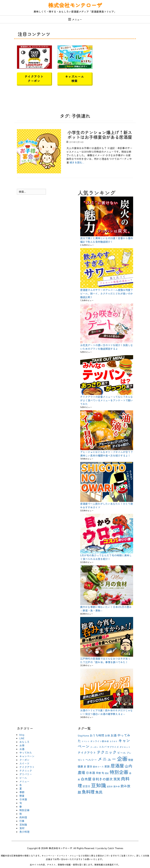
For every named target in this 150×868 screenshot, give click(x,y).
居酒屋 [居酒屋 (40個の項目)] (117, 766)
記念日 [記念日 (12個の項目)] (86, 786)
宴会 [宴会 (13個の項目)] (90, 766)
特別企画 (24, 810)
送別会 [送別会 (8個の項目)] (110, 786)
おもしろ (24, 742)
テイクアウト (27, 767)
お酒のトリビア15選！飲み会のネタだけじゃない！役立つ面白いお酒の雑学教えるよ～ (106, 712)
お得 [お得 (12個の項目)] (107, 735)
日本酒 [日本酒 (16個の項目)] (91, 773)
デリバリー (26, 774)
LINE (22, 738)
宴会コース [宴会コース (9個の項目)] (98, 766)
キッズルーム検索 (75, 79)
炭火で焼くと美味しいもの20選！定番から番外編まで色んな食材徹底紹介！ (107, 240)
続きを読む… (77, 162)
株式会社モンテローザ (75, 5)
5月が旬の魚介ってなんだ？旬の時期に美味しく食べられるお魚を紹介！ (106, 557)
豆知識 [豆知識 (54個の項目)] (99, 785)
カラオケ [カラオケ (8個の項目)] (114, 741)
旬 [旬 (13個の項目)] (103, 773)
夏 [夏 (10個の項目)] (85, 766)
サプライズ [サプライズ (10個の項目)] (113, 747)
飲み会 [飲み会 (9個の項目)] (117, 786)
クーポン (24, 760)
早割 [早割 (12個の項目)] (98, 773)
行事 (22, 821)
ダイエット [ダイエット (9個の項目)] (125, 747)
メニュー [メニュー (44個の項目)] (107, 759)
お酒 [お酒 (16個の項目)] (114, 735)
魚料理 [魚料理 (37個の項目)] (88, 792)
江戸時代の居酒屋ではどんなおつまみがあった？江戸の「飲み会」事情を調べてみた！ (105, 660)
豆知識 (23, 824)
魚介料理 (24, 832)
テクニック (26, 771)
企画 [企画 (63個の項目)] (122, 758)
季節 (22, 792)
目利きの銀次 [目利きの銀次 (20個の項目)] (102, 779)
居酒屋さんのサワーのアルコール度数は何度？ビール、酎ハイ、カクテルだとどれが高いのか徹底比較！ (107, 293)
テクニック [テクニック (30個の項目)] (107, 752)
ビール (23, 778)
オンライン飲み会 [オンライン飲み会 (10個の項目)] (100, 741)
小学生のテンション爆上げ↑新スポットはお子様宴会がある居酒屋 (100, 135)
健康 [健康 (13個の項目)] (80, 766)
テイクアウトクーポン (34, 79)
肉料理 (23, 817)
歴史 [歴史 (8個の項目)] (107, 773)
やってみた (26, 753)
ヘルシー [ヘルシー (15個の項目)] (91, 760)
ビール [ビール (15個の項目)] (121, 753)
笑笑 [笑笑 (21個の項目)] (117, 779)
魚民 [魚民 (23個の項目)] (99, 792)
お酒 (22, 749)
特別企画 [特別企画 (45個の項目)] (119, 772)
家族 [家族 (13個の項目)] (107, 766)
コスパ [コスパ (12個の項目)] (103, 747)
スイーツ (24, 763)
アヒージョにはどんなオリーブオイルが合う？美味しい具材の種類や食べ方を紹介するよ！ (107, 454)
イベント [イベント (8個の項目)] (86, 741)
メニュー (77, 19)
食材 (22, 828)
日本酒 (23, 799)
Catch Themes (115, 848)
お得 (22, 745)
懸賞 (22, 796)
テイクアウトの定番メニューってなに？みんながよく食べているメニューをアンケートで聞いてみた (107, 400)
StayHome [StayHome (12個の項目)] (83, 735)
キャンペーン (27, 756)
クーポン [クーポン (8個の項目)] (94, 747)
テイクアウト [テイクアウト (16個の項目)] (87, 753)
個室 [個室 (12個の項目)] (131, 760)
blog (22, 735)
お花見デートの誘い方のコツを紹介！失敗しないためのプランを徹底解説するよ (107, 347)
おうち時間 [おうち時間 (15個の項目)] (97, 735)
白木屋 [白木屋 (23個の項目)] (86, 779)
